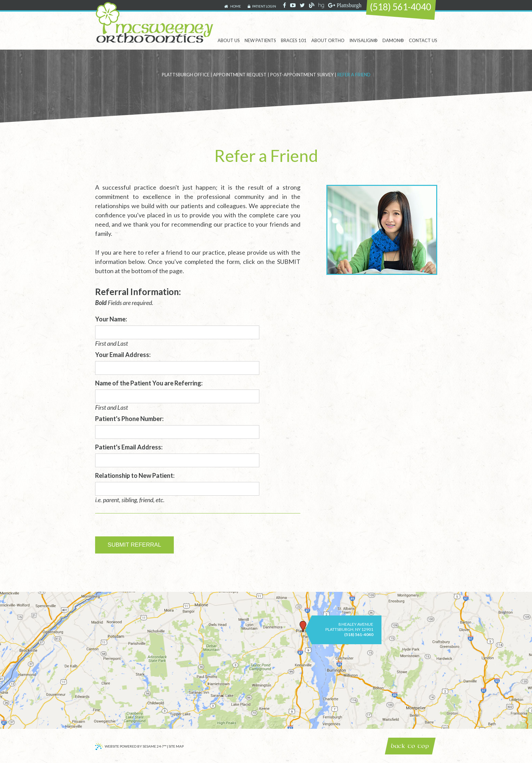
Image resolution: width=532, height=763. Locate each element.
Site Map (176, 746)
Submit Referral (135, 545)
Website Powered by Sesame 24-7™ (131, 747)
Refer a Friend (354, 75)
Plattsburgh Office (186, 75)
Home (232, 7)
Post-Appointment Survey (302, 75)
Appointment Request (240, 75)
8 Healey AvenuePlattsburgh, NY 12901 (349, 627)
